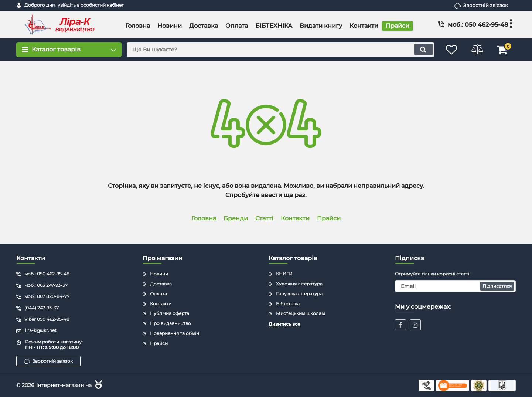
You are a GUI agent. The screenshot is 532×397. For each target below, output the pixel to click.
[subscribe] (456, 286)
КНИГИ (284, 274)
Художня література (299, 284)
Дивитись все (284, 324)
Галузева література (299, 294)
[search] (280, 50)
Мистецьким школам (300, 313)
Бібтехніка (288, 304)
